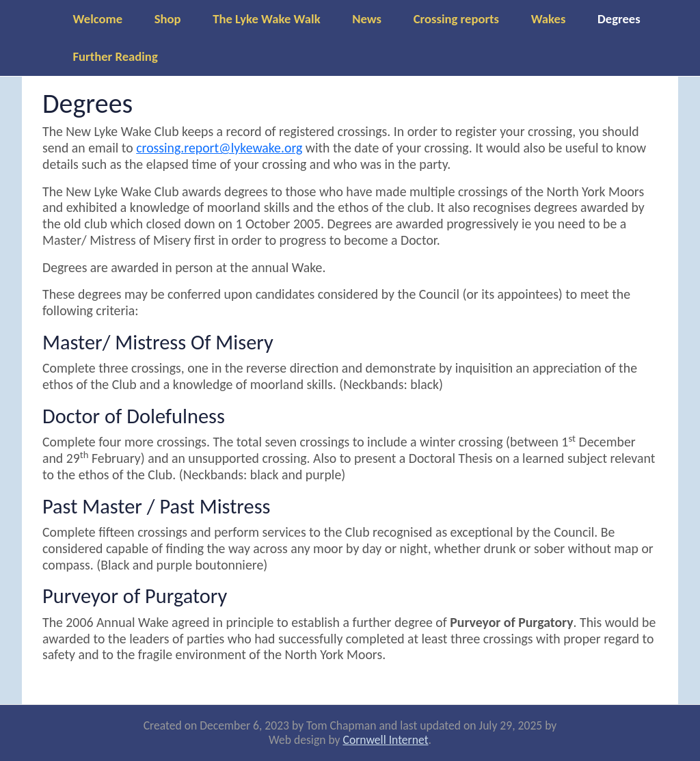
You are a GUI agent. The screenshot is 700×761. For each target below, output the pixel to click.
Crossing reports (456, 19)
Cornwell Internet (386, 740)
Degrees (619, 19)
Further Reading (116, 56)
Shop (168, 19)
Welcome (98, 19)
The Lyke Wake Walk (266, 19)
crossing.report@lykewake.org (219, 148)
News (367, 19)
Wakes (549, 19)
